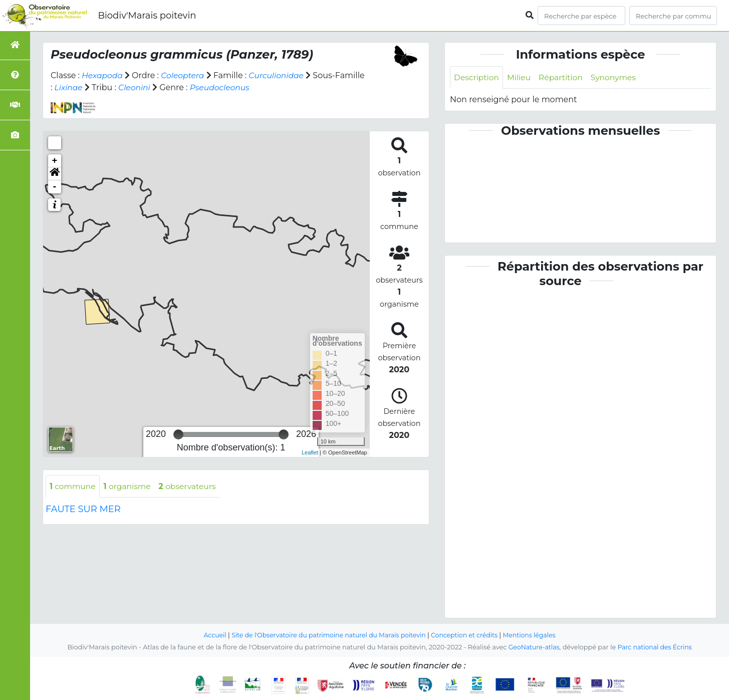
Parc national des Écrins (656, 647)
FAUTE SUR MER (83, 510)
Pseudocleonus (254, 87)
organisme (130, 486)
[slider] (178, 434)
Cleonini (167, 87)
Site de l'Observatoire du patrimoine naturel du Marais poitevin (327, 635)
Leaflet (310, 452)
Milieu (521, 77)
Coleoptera (185, 75)
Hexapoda (103, 75)
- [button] (55, 187)
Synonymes (618, 77)
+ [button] (55, 161)
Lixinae (101, 87)
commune (73, 486)
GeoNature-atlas (533, 647)
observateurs (191, 486)
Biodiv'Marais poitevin (147, 16)
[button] (55, 174)
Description (477, 77)
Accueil (210, 635)
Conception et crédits (467, 635)
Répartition (563, 77)
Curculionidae (280, 75)
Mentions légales (534, 635)
